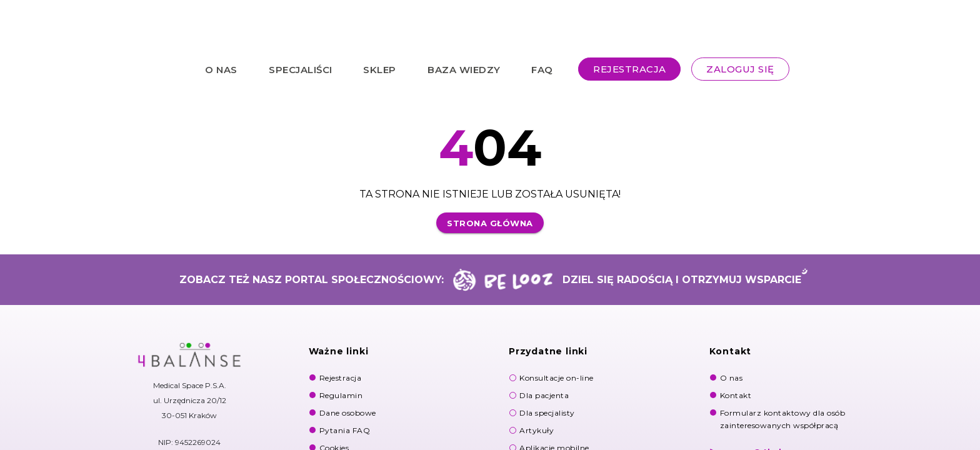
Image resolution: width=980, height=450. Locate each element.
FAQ (542, 69)
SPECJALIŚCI (301, 69)
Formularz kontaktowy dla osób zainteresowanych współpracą (783, 419)
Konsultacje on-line (557, 378)
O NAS (221, 69)
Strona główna (490, 223)
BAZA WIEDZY (464, 69)
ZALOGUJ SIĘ (740, 69)
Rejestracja (341, 378)
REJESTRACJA (630, 69)
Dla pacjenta (544, 395)
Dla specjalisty (547, 413)
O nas (732, 378)
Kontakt (736, 395)
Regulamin (341, 395)
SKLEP (380, 69)
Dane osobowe (348, 413)
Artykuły (537, 430)
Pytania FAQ (345, 430)
